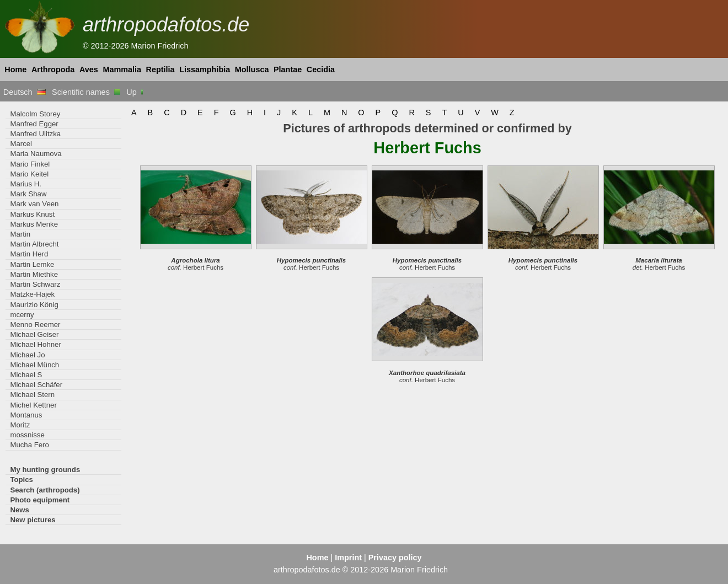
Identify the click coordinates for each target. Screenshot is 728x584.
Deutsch (25, 92)
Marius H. (26, 184)
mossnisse (27, 435)
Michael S (26, 375)
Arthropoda (53, 69)
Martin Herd (29, 254)
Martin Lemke (32, 264)
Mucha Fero (29, 445)
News (20, 510)
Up (135, 92)
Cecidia (321, 69)
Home (15, 69)
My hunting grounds (45, 470)
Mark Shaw (28, 194)
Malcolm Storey (35, 114)
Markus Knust (32, 214)
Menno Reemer (35, 325)
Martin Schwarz (35, 284)
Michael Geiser (34, 334)
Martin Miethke (34, 274)
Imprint (348, 558)
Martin (20, 234)
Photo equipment (40, 500)
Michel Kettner (33, 405)
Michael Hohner (35, 344)
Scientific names (86, 92)
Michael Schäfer (36, 385)
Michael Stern (32, 395)
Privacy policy (395, 558)
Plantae (288, 69)
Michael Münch (34, 365)
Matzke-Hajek (32, 294)
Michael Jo (27, 355)
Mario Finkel (30, 164)
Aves (89, 69)
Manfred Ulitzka (35, 134)
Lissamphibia (205, 69)
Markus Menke (34, 224)
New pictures (33, 520)
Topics (22, 479)
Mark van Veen (34, 204)
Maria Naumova (36, 154)
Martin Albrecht (34, 244)
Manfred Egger (34, 124)
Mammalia (122, 69)
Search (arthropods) (45, 490)
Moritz (20, 425)
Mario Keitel (29, 174)
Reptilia (160, 69)
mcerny (22, 315)
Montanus (26, 415)
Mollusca (252, 69)
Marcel (21, 144)
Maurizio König (34, 305)
